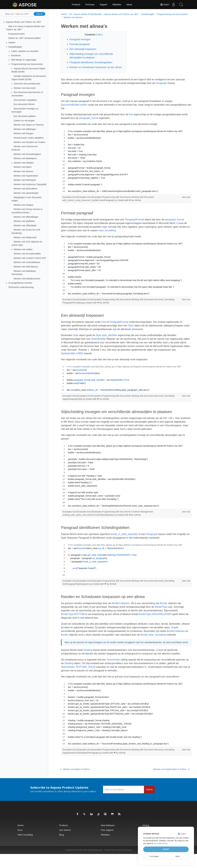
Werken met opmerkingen (26, 193)
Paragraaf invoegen (80, 39)
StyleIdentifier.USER (116, 361)
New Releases (108, 839)
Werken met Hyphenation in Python (162, 783)
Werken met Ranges (24, 133)
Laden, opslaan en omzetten (25, 51)
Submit (149, 803)
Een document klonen (24, 104)
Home (63, 14)
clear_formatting (153, 238)
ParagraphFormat (134, 227)
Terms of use (120, 864)
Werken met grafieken (24, 221)
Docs (20, 844)
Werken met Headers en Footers (29, 142)
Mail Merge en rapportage (24, 60)
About (129, 5)
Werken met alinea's (23, 171)
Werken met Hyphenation (26, 176)
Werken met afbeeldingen (26, 217)
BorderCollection (120, 611)
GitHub (137, 208)
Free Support (107, 844)
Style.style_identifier (106, 342)
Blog (61, 849)
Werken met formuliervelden (27, 254)
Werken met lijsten (23, 167)
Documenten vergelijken (25, 100)
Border (163, 611)
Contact (129, 864)
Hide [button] (97, 35)
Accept (166, 849)
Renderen (16, 56)
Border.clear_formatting (73, 646)
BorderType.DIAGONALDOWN (77, 625)
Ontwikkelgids (15, 47)
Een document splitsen (25, 116)
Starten (12, 43)
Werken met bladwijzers (25, 158)
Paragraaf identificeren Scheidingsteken (90, 62)
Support (103, 5)
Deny (178, 857)
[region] (121, 168)
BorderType (161, 614)
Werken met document (25, 88)
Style (130, 333)
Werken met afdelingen (25, 129)
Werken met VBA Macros (26, 267)
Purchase (90, 5)
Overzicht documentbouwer (27, 84)
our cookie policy (161, 843)
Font (103, 329)
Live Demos (65, 844)
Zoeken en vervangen (24, 120)
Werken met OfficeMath (25, 226)
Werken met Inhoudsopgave (27, 154)
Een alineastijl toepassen (82, 49)
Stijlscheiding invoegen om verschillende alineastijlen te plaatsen (91, 56)
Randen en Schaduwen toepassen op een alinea (92, 69)
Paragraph (170, 87)
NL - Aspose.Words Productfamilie (85, 14)
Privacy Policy (110, 864)
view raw (176, 204)
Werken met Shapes (23, 205)
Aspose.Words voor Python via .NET (23, 22)
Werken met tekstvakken (26, 189)
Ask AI (39, 14)
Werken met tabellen (24, 163)
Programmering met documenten (27, 64)
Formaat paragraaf (79, 44)
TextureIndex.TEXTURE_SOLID (90, 681)
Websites (117, 5)
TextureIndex (113, 674)
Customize (154, 857)
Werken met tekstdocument (27, 279)
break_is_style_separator (124, 541)
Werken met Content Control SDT (30, 258)
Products (76, 5)
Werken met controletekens (27, 262)
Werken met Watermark (25, 237)
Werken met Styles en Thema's (29, 125)
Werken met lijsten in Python (75, 783)
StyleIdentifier (98, 346)
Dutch (165, 5)
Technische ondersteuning (21, 287)
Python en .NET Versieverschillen (24, 38)
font (130, 122)
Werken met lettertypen (25, 180)
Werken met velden (23, 249)
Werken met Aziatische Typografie (30, 184)
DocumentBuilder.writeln (74, 112)
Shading (87, 664)
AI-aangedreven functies (20, 283)
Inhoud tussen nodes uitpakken (29, 138)
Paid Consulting (25, 849)
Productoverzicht (16, 34)
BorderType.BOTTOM (87, 621)
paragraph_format (95, 125)
